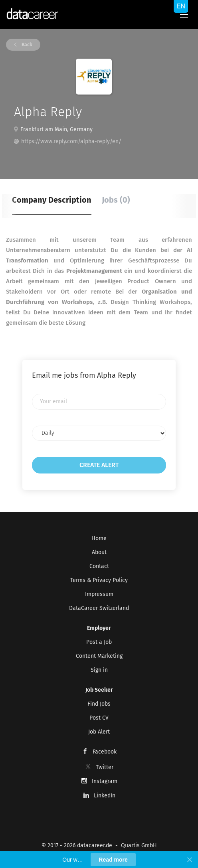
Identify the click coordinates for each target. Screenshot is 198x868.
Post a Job (99, 642)
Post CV (99, 718)
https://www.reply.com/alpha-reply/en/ (71, 141)
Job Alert (99, 732)
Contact (99, 566)
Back (26, 45)
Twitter (105, 767)
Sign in (99, 670)
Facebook (105, 752)
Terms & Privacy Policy (99, 580)
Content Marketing (99, 656)
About (99, 552)
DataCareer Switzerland (99, 608)
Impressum (99, 594)
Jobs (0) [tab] (116, 200)
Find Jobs (99, 704)
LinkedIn (105, 796)
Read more (113, 860)
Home (99, 538)
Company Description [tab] (52, 200)
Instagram (105, 781)
